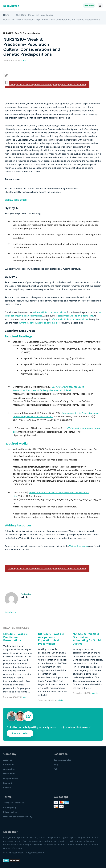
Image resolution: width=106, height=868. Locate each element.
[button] (7, 75)
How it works (9, 774)
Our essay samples (62, 760)
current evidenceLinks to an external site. (39, 323)
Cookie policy (10, 807)
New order (89, 6)
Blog (56, 764)
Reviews (7, 788)
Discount (8, 783)
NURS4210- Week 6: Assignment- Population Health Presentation (51, 639)
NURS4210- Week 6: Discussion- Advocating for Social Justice (87, 639)
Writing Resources (18, 525)
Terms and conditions (14, 803)
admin (25, 60)
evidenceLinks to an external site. (50, 312)
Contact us (9, 764)
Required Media (16, 444)
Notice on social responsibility (18, 817)
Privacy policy (10, 812)
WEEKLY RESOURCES (16, 200)
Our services (9, 769)
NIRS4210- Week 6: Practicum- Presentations (16, 637)
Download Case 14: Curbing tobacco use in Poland (45, 390)
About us (8, 760)
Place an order (20, 733)
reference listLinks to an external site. (70, 319)
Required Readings (18, 336)
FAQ (55, 769)
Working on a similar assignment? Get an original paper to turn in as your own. (47, 85)
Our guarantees (11, 778)
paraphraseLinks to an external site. (76, 316)
